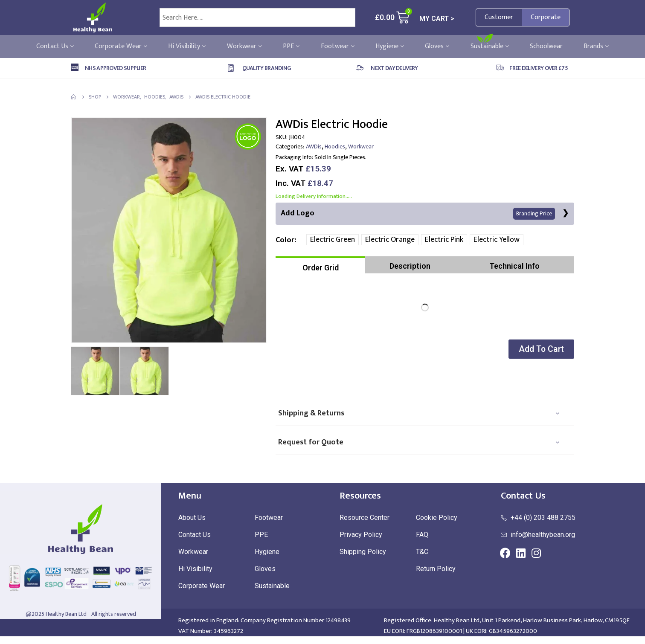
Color (285, 241)
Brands (596, 46)
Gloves (437, 46)
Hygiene (390, 46)
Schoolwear (546, 46)
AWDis (314, 146)
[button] (540, 350)
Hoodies (335, 146)
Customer (499, 17)
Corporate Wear (121, 46)
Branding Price (534, 214)
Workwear (244, 46)
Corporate (546, 17)
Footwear (338, 46)
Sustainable (490, 46)
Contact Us (55, 46)
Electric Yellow (497, 240)
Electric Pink (444, 240)
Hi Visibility (187, 46)
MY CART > (437, 19)
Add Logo (418, 213)
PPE (291, 46)
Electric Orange (390, 240)
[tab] (320, 265)
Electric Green (333, 240)
